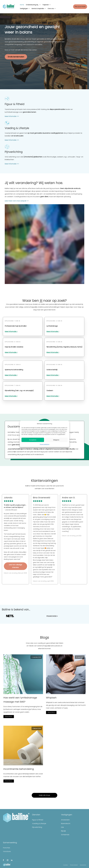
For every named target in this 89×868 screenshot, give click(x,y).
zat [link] (36, 519)
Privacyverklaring (45, 444)
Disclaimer (83, 865)
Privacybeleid (74, 865)
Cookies (66, 865)
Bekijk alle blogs (44, 795)
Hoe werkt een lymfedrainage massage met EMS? (20, 700)
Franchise (7, 848)
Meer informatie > (11, 332)
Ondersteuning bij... (33, 4)
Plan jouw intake (80, 7)
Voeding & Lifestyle (39, 824)
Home (22, 5)
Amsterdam (65, 820)
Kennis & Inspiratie (39, 8)
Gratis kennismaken (16, 57)
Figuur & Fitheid (38, 820)
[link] (36, 519)
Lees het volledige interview (15, 566)
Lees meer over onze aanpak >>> (17, 201)
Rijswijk (63, 831)
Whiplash (51, 698)
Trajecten (47, 4)
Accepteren (33, 440)
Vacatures (7, 851)
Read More (9, 716)
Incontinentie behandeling (19, 769)
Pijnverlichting (37, 827)
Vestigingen (25, 8)
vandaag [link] (44, 543)
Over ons (52, 8)
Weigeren (56, 440)
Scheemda (65, 835)
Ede (62, 827)
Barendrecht (66, 824)
